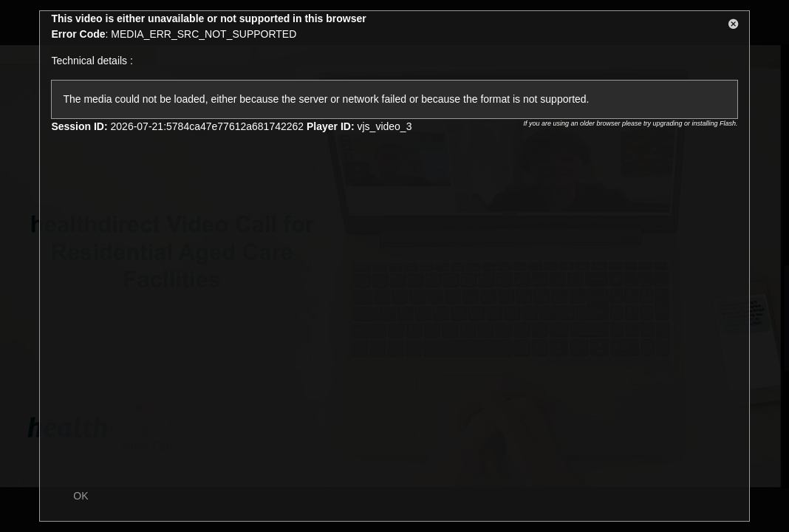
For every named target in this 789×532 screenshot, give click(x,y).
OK (81, 496)
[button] (734, 27)
